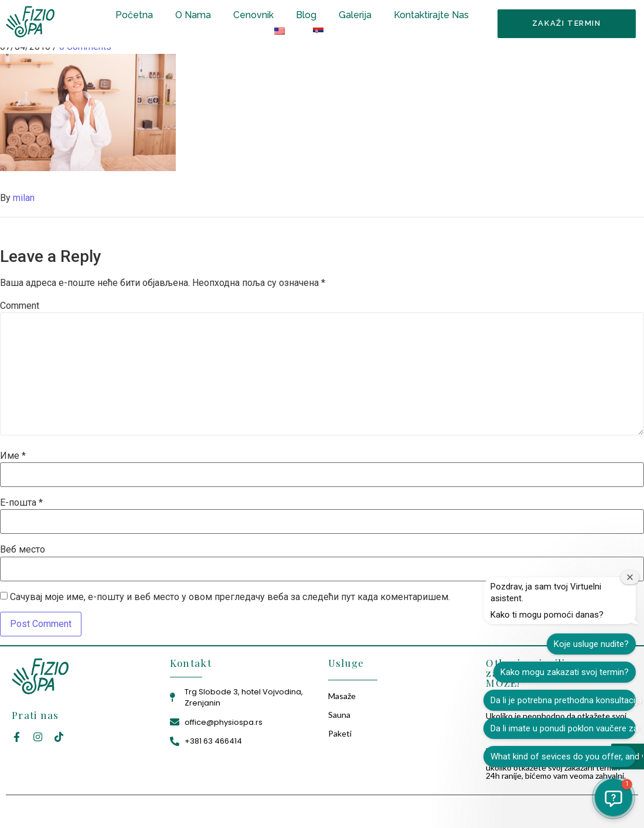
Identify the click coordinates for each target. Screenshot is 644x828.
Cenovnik (253, 15)
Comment (20, 306)
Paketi (340, 733)
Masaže (342, 696)
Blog (306, 15)
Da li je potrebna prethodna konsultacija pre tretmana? (563, 700)
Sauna (339, 715)
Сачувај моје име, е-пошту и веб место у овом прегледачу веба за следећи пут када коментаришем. (230, 597)
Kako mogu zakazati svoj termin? (565, 672)
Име (13, 456)
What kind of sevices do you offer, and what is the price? (563, 757)
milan (24, 198)
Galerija (355, 15)
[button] (614, 798)
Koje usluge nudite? (591, 644)
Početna (134, 15)
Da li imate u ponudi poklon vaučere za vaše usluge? (563, 728)
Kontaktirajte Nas (431, 15)
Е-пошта (21, 503)
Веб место (23, 550)
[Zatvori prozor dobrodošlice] (630, 577)
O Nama (193, 15)
